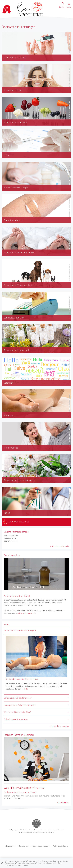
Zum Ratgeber (64, 803)
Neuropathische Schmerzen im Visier (20, 705)
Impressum (11, 846)
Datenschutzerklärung (20, 865)
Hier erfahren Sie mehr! (60, 546)
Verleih (7, 513)
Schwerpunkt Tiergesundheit (18, 285)
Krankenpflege (11, 448)
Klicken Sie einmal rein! (27, 613)
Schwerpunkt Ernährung (16, 123)
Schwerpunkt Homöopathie (17, 350)
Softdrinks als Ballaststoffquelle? (18, 698)
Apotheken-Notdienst (15, 522)
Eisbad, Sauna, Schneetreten (16, 719)
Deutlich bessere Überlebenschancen (22, 679)
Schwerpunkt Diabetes (15, 58)
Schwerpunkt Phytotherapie (18, 480)
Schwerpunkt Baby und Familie (19, 253)
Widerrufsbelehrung (60, 846)
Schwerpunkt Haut (13, 90)
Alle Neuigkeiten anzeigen (59, 726)
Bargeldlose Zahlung (36, 318)
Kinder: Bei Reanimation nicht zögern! (20, 631)
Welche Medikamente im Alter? (17, 712)
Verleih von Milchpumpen (16, 188)
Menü (69, 5)
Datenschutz (24, 846)
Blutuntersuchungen (14, 220)
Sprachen (8, 383)
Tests (6, 155)
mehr (26, 689)
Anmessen (36, 415)
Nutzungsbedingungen (41, 846)
